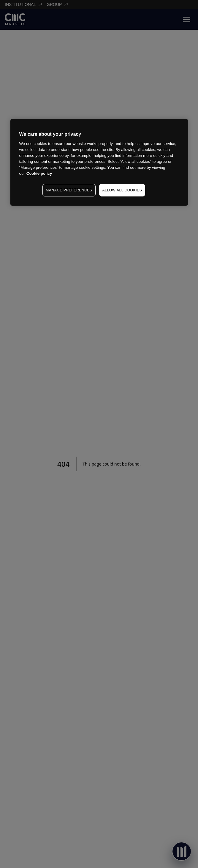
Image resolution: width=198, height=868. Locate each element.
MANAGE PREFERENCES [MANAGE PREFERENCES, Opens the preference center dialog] (69, 190)
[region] (99, 162)
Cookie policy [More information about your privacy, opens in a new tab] (39, 173)
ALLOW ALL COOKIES (122, 190)
